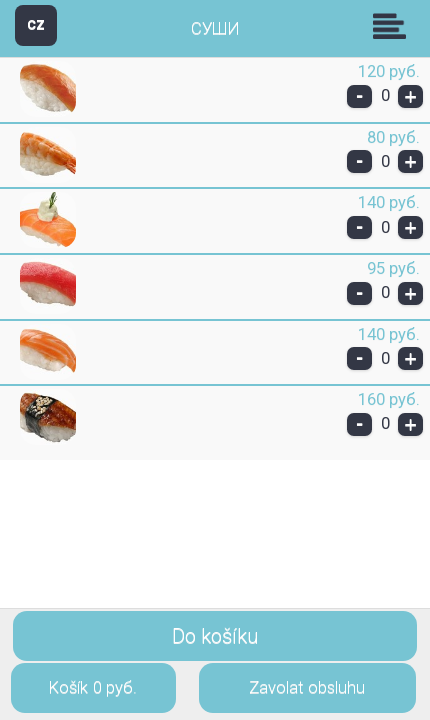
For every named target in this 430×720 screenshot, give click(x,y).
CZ (36, 24)
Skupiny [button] (394, 26)
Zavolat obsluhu (307, 687)
